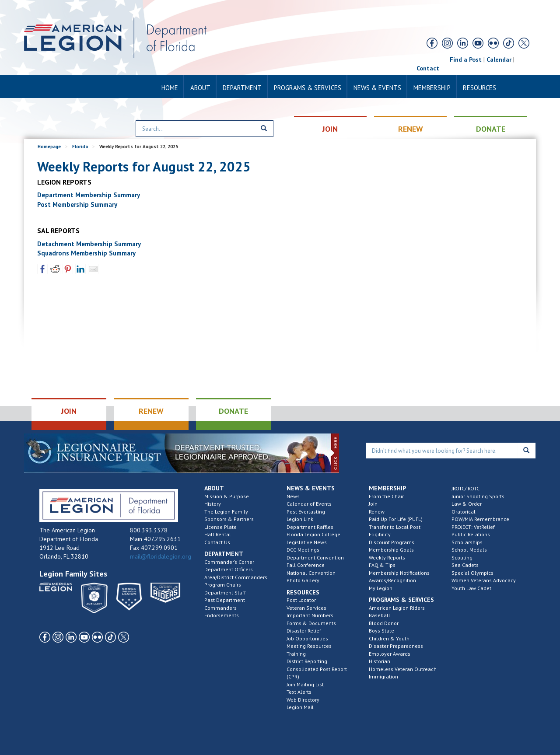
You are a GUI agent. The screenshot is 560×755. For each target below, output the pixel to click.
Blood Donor (384, 623)
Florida (80, 147)
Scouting (462, 558)
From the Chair (386, 496)
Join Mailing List (305, 684)
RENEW (411, 129)
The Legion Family (226, 512)
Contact (428, 68)
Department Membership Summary (89, 195)
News (293, 496)
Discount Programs (392, 542)
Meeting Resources (309, 646)
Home (170, 88)
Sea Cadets (465, 565)
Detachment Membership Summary (89, 244)
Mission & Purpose (227, 496)
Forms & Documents (311, 623)
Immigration (383, 676)
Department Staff (225, 592)
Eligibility (380, 534)
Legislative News (307, 542)
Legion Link (300, 519)
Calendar (499, 59)
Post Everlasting (306, 512)
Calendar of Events (309, 504)
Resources (479, 88)
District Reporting (307, 661)
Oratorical (464, 512)
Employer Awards (390, 654)
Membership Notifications (399, 573)
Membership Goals (391, 550)
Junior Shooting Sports (478, 496)
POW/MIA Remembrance (480, 519)
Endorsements (222, 615)
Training (296, 654)
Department (242, 88)
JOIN (330, 129)
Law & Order (467, 504)
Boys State (381, 631)
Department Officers (229, 569)
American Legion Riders (397, 608)
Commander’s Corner (229, 562)
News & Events (377, 88)
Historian (380, 661)
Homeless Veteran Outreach (403, 669)
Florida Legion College (313, 534)
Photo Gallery (303, 580)
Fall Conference (306, 565)
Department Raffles (310, 527)
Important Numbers (310, 615)
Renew (377, 512)
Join (373, 504)
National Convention (311, 573)
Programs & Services (308, 88)
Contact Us (217, 542)
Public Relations (471, 534)
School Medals (469, 550)
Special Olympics (472, 573)
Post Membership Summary (77, 204)
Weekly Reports (387, 558)
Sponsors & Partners (229, 519)
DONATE (491, 129)
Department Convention (315, 558)
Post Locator (301, 600)
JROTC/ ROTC (465, 488)
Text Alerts (299, 692)
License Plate (220, 527)
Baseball (380, 615)
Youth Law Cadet (471, 588)
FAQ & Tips (382, 565)
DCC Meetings (303, 550)
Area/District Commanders (236, 577)
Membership (432, 88)
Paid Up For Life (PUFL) (396, 519)
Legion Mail (300, 707)
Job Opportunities (307, 638)
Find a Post (466, 59)
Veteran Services (306, 608)
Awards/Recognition (392, 580)
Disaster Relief (304, 631)
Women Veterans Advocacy (484, 580)
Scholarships (467, 542)
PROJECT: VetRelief (473, 527)
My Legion (381, 588)
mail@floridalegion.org (161, 556)
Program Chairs (223, 585)
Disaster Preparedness (396, 646)
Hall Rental (218, 534)
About (200, 88)
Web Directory (303, 700)
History (213, 504)
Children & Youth (389, 638)
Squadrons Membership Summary (86, 253)
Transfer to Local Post (395, 527)
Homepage (49, 147)
